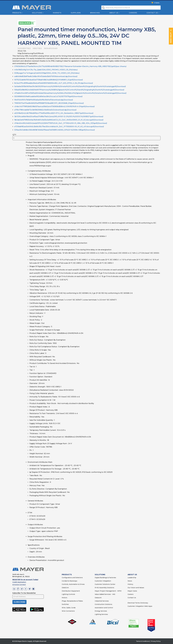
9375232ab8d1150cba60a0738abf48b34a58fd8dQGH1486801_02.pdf (48, 80)
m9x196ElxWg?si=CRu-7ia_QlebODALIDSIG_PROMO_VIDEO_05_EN (46, 70)
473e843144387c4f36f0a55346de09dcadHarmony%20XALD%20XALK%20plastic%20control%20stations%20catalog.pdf (70, 93)
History (130, 584)
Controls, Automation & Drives (73, 584)
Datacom (98, 598)
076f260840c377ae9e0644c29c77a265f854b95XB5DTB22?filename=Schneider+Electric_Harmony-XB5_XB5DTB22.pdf (70, 66)
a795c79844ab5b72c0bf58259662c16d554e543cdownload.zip (45, 110)
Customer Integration (103, 581)
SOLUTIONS (100, 575)
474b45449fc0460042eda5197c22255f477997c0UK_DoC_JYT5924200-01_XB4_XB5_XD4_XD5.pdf (61, 123)
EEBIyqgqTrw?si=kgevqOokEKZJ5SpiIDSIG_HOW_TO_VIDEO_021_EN (47, 73)
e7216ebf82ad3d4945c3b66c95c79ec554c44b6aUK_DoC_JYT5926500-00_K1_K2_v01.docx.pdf (59, 127)
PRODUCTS (67, 575)
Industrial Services (102, 601)
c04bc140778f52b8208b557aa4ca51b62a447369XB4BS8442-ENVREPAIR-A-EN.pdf (54, 106)
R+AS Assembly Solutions (104, 588)
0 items (157, 3)
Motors (64, 598)
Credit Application (19, 582)
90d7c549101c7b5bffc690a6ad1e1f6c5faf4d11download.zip (44, 100)
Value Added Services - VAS (105, 594)
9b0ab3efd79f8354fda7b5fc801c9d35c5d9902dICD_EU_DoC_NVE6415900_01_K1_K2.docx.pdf (59, 120)
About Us (114, 13)
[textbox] (131, 8)
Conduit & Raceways (69, 581)
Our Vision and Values (136, 588)
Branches (95, 13)
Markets (57, 13)
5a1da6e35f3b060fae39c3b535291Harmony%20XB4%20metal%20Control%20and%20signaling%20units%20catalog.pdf (70, 86)
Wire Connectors (68, 611)
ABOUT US (132, 575)
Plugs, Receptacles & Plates (72, 601)
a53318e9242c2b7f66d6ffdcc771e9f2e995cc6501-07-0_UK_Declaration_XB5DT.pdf (54, 113)
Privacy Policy (156, 641)
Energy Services (101, 611)
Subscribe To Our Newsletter (24, 593)
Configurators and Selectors (72, 578)
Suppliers (76, 13)
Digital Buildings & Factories (105, 578)
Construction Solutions (103, 604)
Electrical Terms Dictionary (138, 603)
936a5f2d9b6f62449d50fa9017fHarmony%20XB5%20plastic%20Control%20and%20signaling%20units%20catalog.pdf (69, 90)
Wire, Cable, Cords (69, 608)
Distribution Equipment (71, 591)
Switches (65, 604)
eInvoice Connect (19, 585)
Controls (72, 594)
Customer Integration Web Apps (140, 606)
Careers (133, 13)
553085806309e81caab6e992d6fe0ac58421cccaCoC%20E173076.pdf (48, 96)
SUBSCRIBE (19, 602)
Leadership (132, 578)
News (130, 581)
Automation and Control (104, 608)
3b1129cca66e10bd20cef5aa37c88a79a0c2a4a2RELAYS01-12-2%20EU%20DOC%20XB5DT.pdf (59, 117)
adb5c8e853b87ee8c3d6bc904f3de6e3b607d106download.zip (46, 76)
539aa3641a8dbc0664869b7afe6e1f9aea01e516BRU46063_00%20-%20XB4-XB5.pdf (54, 130)
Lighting (65, 594)
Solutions (37, 13)
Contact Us (152, 13)
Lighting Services (101, 614)
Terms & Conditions (143, 641)
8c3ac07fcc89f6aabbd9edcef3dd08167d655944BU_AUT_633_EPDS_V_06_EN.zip (54, 83)
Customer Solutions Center (105, 584)
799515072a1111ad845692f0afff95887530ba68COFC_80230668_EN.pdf (49, 103)
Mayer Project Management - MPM (108, 591)
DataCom (65, 588)
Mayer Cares (132, 591)
